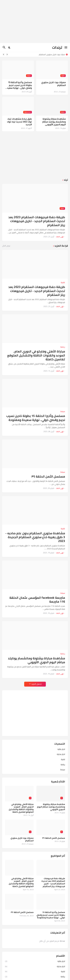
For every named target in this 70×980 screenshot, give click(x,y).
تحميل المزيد (36, 684)
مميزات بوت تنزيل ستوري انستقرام (51, 54)
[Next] (4, 54)
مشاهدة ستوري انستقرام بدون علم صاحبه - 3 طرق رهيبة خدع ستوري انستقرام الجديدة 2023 (35, 537)
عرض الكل (6, 246)
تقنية (63, 759)
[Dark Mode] (10, 47)
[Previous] (7, 54)
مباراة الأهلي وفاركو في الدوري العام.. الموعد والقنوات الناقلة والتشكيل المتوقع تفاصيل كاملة (36, 355)
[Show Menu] (66, 47)
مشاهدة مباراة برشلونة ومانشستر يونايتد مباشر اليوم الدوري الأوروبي (54, 122)
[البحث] (4, 47)
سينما (63, 769)
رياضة (63, 765)
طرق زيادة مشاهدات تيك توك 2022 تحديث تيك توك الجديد (19, 122)
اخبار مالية (61, 749)
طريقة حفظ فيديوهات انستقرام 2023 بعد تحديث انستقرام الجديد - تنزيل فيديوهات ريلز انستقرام (37, 221)
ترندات (57, 47)
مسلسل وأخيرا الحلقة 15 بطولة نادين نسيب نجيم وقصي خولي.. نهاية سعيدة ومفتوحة (19, 85)
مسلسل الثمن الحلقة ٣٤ (48, 476)
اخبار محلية (61, 754)
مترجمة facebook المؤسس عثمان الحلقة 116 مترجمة (37, 600)
